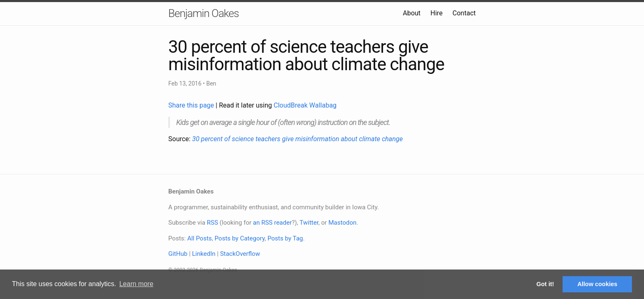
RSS (213, 223)
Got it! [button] (545, 284)
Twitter (309, 223)
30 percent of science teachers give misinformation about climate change (297, 139)
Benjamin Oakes (204, 13)
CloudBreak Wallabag (305, 105)
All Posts (200, 238)
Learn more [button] (136, 284)
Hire (436, 13)
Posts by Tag (285, 238)
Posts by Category (239, 238)
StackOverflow (240, 254)
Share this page (192, 105)
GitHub (178, 254)
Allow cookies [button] (597, 284)
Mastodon (342, 223)
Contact (464, 13)
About (412, 13)
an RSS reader (273, 223)
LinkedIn (204, 254)
